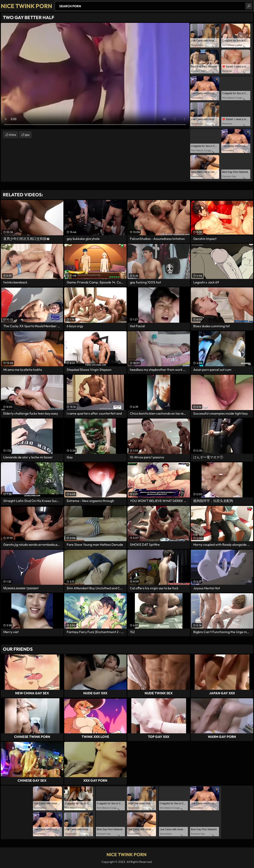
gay (27, 135)
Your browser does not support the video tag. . (95, 76)
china (12, 135)
